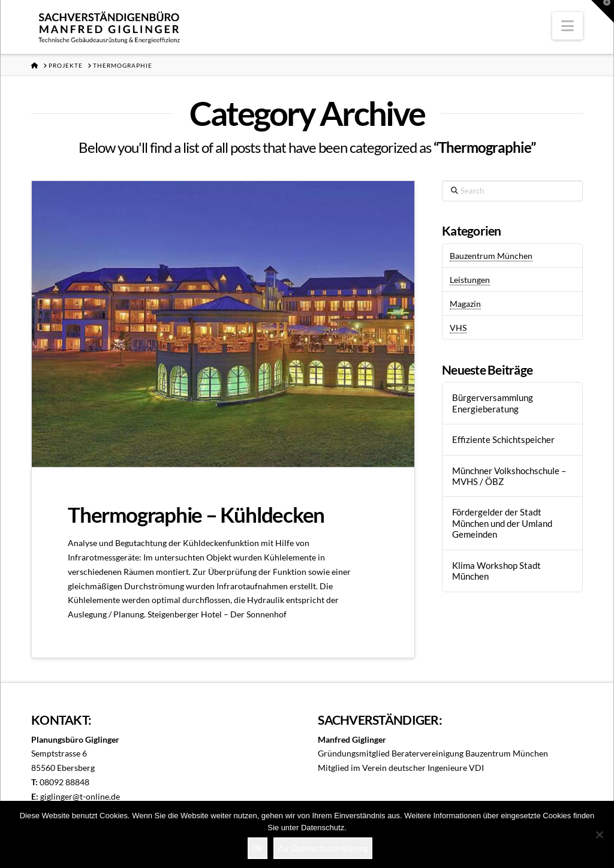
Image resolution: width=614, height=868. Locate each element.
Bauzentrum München (491, 256)
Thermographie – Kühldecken (196, 514)
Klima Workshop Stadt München (496, 571)
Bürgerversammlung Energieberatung (493, 403)
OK (258, 848)
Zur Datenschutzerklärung (323, 848)
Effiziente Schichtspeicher (503, 439)
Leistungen (470, 280)
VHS (458, 328)
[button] (568, 26)
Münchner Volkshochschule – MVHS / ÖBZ (509, 476)
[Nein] (599, 834)
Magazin (465, 304)
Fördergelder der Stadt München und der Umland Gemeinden (502, 523)
